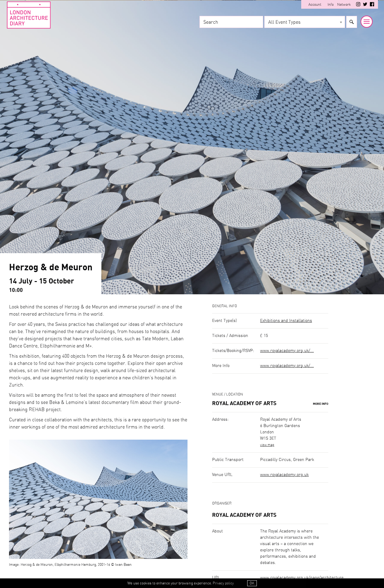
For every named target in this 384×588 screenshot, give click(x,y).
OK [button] (252, 583)
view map (267, 445)
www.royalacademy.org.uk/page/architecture (302, 578)
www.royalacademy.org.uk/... (287, 351)
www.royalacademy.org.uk (284, 475)
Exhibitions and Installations (286, 321)
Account (315, 5)
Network (344, 5)
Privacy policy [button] (223, 583)
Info (331, 5)
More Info (321, 404)
